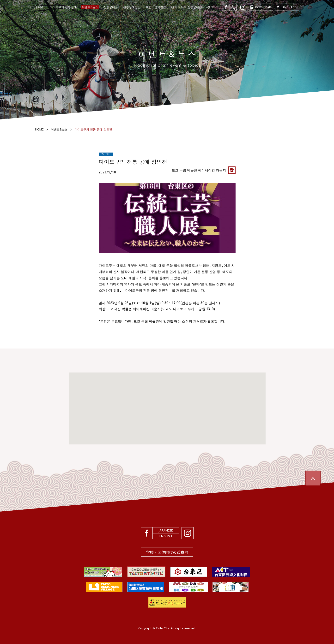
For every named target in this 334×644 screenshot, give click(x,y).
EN (233, 9)
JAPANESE (166, 530)
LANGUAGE (288, 7)
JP (233, 6)
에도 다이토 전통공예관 (187, 7)
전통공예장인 (132, 7)
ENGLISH (166, 536)
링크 (210, 7)
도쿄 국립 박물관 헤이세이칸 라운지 (199, 170)
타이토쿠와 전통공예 (63, 7)
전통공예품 (111, 7)
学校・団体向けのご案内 (167, 552)
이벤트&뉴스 (90, 7)
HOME (40, 7)
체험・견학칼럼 (156, 7)
